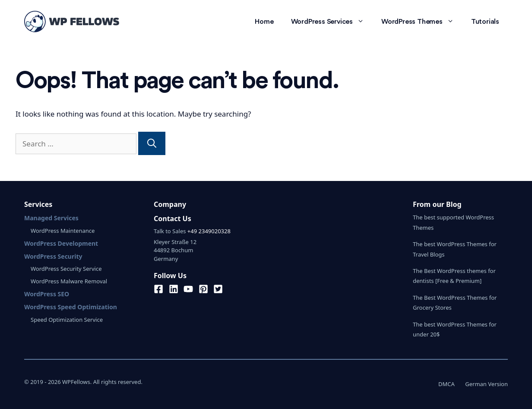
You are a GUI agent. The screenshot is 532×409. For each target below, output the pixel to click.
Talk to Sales (170, 231)
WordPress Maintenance (63, 231)
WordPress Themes (422, 22)
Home (264, 22)
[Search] (152, 143)
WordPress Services (332, 22)
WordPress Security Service (66, 269)
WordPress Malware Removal (69, 281)
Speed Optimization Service (67, 320)
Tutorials (485, 22)
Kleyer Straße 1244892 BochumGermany (175, 250)
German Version (486, 384)
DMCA (446, 384)
